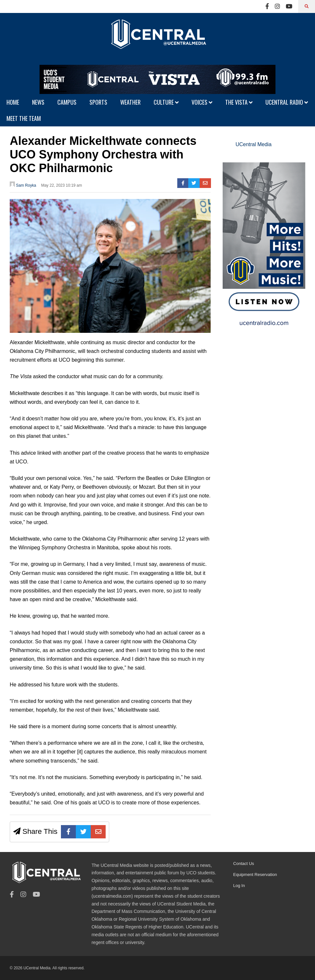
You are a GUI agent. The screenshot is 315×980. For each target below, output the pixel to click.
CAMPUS (67, 102)
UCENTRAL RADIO (287, 102)
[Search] (307, 6)
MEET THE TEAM (24, 118)
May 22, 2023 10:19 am (62, 185)
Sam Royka (23, 185)
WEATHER (130, 102)
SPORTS (98, 102)
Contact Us (244, 863)
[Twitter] (194, 183)
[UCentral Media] (157, 39)
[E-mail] (205, 183)
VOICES (202, 102)
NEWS (38, 102)
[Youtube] (289, 6)
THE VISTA (239, 102)
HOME (13, 102)
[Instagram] (277, 6)
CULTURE (166, 102)
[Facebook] (267, 6)
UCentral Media (254, 144)
